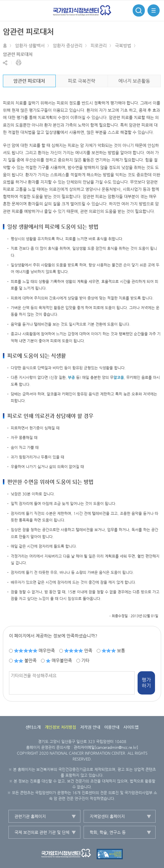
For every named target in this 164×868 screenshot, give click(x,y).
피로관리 (99, 45)
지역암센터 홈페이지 (107, 816)
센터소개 (33, 727)
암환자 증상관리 (68, 45)
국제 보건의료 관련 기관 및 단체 (42, 832)
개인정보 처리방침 (60, 727)
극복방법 (123, 45)
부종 (71, 377)
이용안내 (112, 727)
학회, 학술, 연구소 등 (108, 832)
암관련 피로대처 (18, 54)
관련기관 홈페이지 (30, 816)
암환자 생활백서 (30, 45)
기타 (85, 660)
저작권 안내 (90, 727)
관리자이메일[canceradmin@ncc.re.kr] (106, 747)
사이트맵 (131, 727)
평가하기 (146, 683)
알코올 (119, 377)
